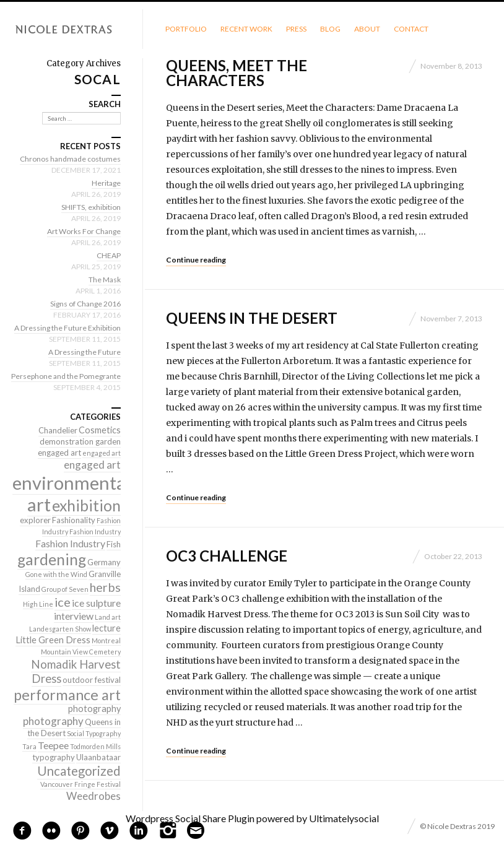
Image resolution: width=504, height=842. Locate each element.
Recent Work (246, 29)
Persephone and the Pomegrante (66, 376)
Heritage (106, 183)
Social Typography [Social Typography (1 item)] (94, 733)
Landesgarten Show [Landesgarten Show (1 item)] (60, 629)
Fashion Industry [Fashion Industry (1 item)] (95, 532)
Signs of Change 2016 (85, 304)
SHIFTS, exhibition (91, 207)
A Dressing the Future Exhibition (67, 328)
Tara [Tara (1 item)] (29, 746)
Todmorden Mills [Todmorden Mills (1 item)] (95, 746)
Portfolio (186, 29)
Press (296, 29)
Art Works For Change (84, 231)
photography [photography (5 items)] (53, 721)
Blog (330, 29)
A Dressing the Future (85, 352)
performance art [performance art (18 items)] (67, 695)
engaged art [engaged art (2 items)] (59, 453)
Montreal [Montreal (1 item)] (106, 640)
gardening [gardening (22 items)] (52, 559)
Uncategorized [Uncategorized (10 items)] (79, 771)
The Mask (105, 280)
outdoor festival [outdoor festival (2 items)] (92, 680)
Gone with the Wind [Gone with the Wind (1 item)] (56, 574)
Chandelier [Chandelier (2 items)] (58, 430)
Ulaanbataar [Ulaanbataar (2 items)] (98, 757)
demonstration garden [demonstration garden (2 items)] (80, 441)
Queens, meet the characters (237, 73)
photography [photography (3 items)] (94, 709)
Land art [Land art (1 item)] (108, 617)
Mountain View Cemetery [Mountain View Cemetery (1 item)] (81, 652)
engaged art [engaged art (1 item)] (102, 453)
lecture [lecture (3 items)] (106, 628)
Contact (411, 29)
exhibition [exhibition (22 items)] (86, 506)
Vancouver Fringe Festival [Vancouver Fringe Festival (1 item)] (80, 784)
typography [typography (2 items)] (54, 757)
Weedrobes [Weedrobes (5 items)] (93, 796)
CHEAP (109, 255)
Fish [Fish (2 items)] (114, 544)
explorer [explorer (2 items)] (35, 520)
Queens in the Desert (252, 318)
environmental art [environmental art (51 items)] (71, 493)
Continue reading (196, 260)
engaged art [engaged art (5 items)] (92, 465)
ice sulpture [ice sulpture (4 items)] (96, 603)
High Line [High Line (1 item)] (38, 604)
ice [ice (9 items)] (63, 602)
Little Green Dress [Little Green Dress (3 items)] (53, 640)
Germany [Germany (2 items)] (104, 562)
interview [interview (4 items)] (74, 616)
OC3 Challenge (227, 556)
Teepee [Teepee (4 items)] (53, 745)
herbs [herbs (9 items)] (105, 587)
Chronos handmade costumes (70, 159)
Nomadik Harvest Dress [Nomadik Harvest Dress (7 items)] (76, 671)
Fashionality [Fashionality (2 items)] (74, 520)
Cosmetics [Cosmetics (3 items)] (100, 430)
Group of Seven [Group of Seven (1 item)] (65, 589)
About (367, 29)
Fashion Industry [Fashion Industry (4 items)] (70, 543)
